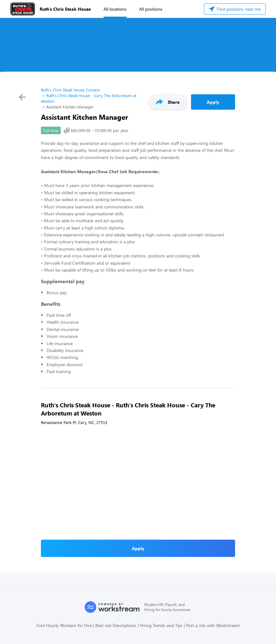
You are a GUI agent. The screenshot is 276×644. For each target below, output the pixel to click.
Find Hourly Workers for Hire (64, 625)
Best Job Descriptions (116, 625)
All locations (115, 9)
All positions (151, 9)
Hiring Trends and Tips (161, 625)
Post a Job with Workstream (213, 625)
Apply (213, 102)
